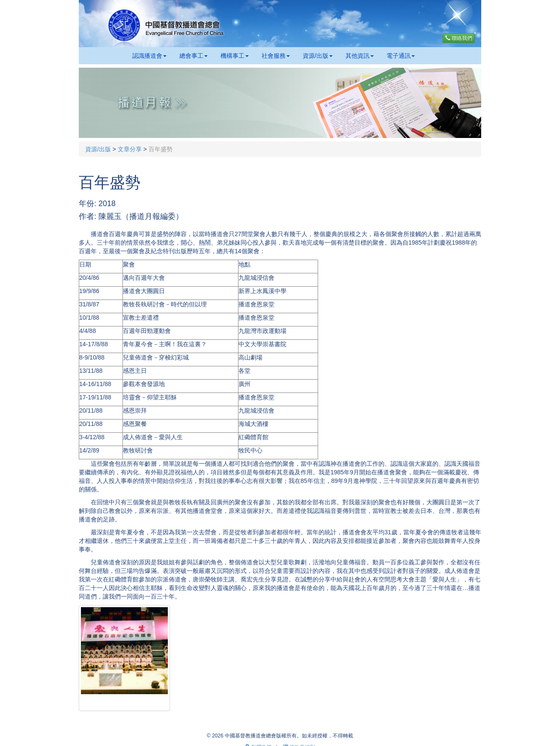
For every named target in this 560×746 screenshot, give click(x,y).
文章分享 (130, 149)
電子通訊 (401, 56)
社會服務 (276, 56)
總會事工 (194, 56)
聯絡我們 (459, 38)
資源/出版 (318, 56)
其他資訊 (360, 56)
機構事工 (235, 56)
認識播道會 (149, 56)
